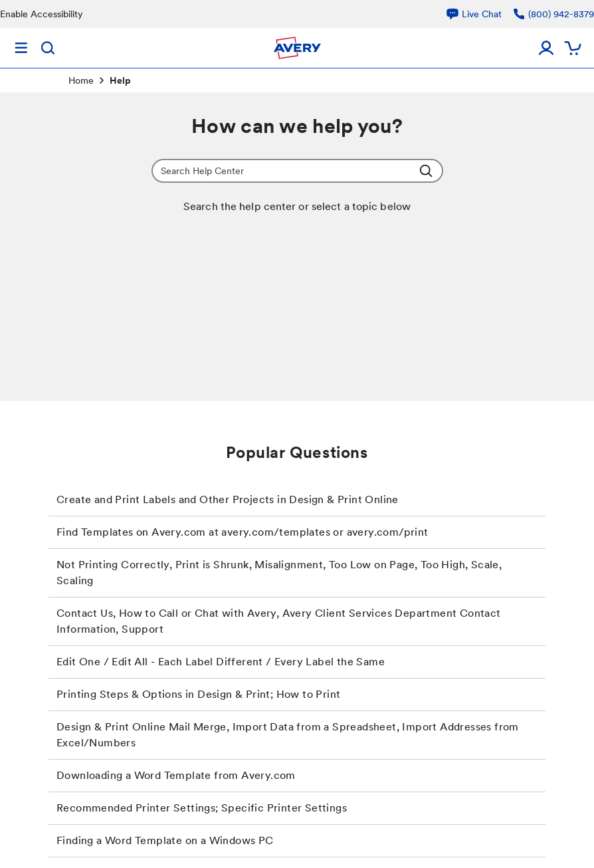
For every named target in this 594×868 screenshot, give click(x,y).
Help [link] (120, 80)
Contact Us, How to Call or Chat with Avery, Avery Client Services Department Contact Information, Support (279, 621)
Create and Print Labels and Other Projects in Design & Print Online (228, 499)
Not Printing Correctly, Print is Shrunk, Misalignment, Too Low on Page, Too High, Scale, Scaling (279, 573)
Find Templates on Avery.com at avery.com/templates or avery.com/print (243, 532)
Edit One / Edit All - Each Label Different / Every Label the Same (221, 662)
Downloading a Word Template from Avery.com (176, 775)
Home (81, 80)
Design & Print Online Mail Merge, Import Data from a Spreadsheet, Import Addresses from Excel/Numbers (288, 735)
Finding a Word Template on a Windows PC (165, 840)
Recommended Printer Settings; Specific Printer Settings (202, 808)
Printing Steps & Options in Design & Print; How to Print (198, 694)
